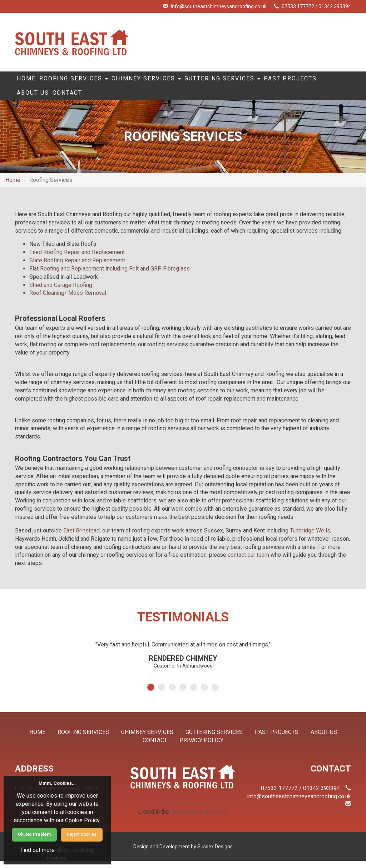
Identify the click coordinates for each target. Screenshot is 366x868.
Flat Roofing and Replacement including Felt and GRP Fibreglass (110, 276)
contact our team (248, 562)
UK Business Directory (199, 819)
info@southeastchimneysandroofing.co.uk (219, 6)
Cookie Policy (82, 820)
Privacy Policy (201, 747)
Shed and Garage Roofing (61, 292)
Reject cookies (82, 834)
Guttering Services (256, 80)
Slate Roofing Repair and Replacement (77, 267)
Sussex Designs (215, 854)
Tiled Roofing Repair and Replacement (77, 259)
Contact (146, 98)
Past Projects (48, 98)
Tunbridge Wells (310, 538)
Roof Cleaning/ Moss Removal (68, 300)
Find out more (38, 850)
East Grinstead (81, 538)
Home (31, 80)
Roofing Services (87, 80)
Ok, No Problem (34, 834)
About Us (103, 98)
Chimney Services (170, 80)
